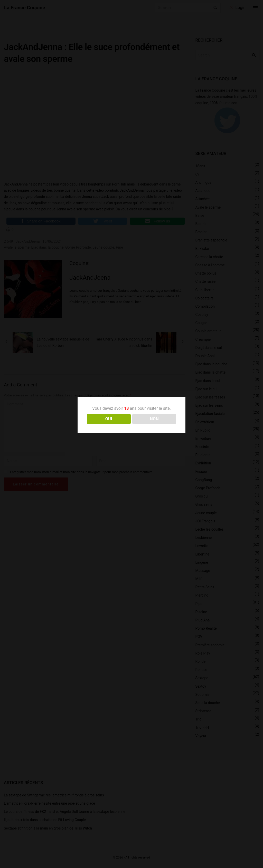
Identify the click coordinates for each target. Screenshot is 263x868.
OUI (109, 419)
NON (154, 419)
